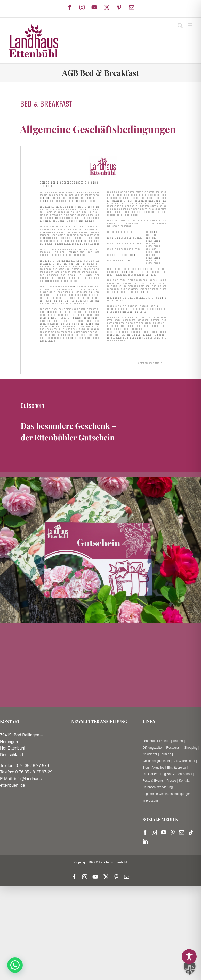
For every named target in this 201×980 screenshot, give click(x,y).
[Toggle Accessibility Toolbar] (189, 957)
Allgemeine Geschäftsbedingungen (167, 794)
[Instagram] (154, 833)
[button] (15, 965)
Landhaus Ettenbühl (156, 741)
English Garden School (176, 774)
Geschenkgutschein (156, 761)
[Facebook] (145, 833)
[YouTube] (164, 833)
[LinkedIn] (145, 842)
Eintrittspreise (177, 768)
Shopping (191, 748)
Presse (171, 781)
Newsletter (150, 754)
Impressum (150, 801)
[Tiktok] (191, 833)
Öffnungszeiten (153, 748)
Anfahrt (178, 741)
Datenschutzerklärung (158, 787)
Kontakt (184, 781)
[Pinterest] (173, 833)
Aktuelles (158, 768)
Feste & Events (153, 781)
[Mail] (182, 833)
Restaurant (174, 748)
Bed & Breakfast (184, 761)
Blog (146, 768)
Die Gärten (150, 774)
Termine (166, 754)
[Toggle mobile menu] (191, 25)
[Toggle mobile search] (180, 25)
